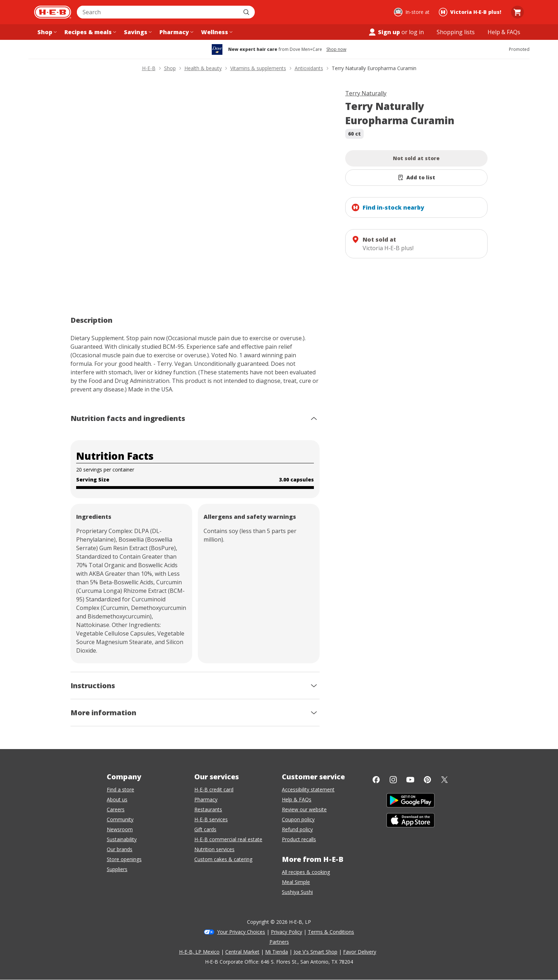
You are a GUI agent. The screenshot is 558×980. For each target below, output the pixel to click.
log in (416, 32)
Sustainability (122, 839)
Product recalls (299, 839)
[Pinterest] (427, 780)
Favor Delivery (360, 952)
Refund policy (297, 829)
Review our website (304, 809)
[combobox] (158, 12)
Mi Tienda (277, 952)
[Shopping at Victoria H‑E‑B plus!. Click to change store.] (471, 12)
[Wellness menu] (216, 32)
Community (120, 819)
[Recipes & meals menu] (90, 32)
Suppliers (117, 869)
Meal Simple (296, 882)
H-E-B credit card (214, 789)
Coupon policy (298, 819)
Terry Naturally (366, 93)
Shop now (336, 49)
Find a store (120, 789)
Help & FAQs (297, 799)
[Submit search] (247, 12)
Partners (279, 942)
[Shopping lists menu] (456, 32)
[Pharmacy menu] (176, 32)
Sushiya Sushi (297, 892)
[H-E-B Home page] (53, 12)
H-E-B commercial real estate (228, 839)
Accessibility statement (308, 789)
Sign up (384, 32)
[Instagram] (393, 780)
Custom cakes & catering (223, 859)
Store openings (124, 859)
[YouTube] (410, 780)
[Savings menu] (137, 32)
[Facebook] (376, 780)
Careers (116, 809)
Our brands (120, 849)
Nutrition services (214, 849)
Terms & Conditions (331, 932)
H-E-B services (211, 819)
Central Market (242, 952)
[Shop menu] (46, 32)
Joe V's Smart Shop (315, 952)
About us (117, 799)
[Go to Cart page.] (517, 12)
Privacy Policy (286, 932)
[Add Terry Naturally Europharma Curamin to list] (416, 178)
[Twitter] (444, 780)
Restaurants (208, 809)
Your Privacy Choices (241, 932)
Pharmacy (206, 799)
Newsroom (120, 829)
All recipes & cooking (306, 872)
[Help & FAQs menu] (504, 32)
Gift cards (205, 829)
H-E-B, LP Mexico (199, 952)
